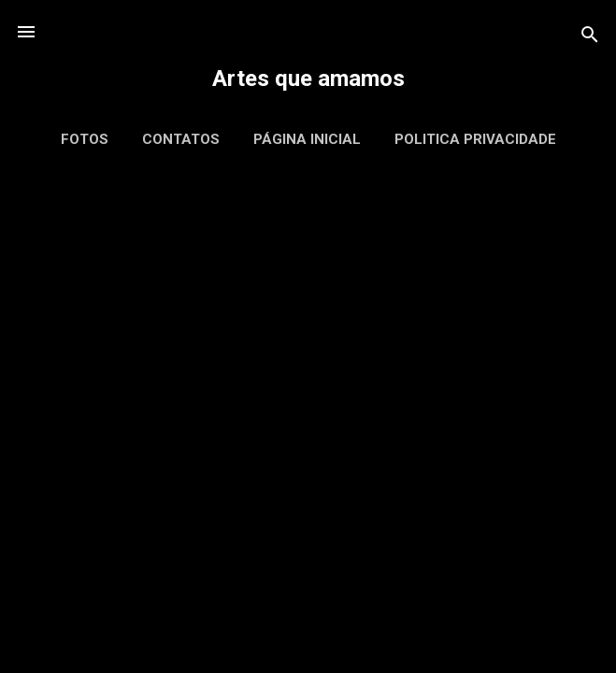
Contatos (181, 139)
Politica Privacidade (475, 139)
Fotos (85, 139)
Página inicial (307, 139)
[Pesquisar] (590, 38)
